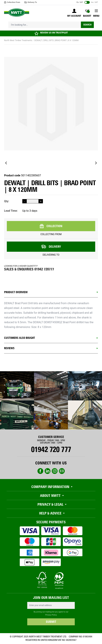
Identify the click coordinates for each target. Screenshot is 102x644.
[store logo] (17, 13)
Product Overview (16, 292)
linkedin (48, 471)
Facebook (40, 471)
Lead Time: (11, 211)
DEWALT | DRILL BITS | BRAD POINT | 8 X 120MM (57, 40)
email (62, 471)
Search (87, 25)
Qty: (7, 201)
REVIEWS (9, 348)
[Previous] (6, 163)
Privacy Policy (51, 615)
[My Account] (74, 13)
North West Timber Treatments (18, 40)
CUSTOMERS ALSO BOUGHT (19, 338)
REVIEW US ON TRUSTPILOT (54, 33)
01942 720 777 (51, 449)
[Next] (96, 163)
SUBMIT (51, 622)
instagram (55, 471)
